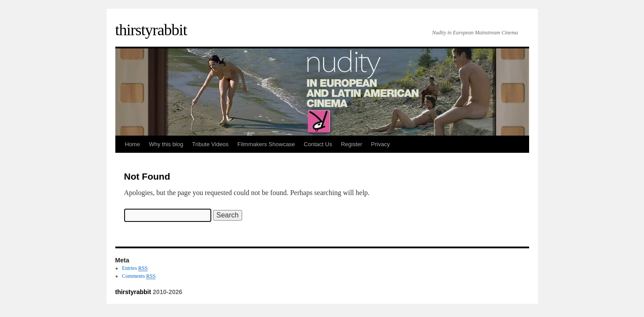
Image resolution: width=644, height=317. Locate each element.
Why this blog (166, 144)
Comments (139, 276)
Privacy (381, 144)
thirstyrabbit (151, 30)
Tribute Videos (210, 144)
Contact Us (318, 144)
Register (351, 144)
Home (133, 144)
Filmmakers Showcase (266, 144)
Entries (135, 268)
